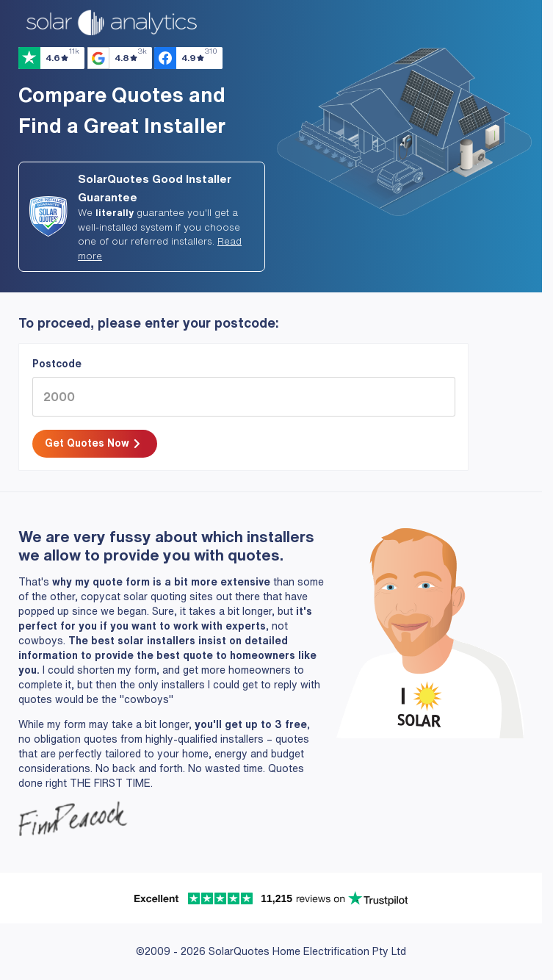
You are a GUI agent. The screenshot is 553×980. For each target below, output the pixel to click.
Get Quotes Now (94, 444)
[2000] (244, 397)
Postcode (57, 364)
